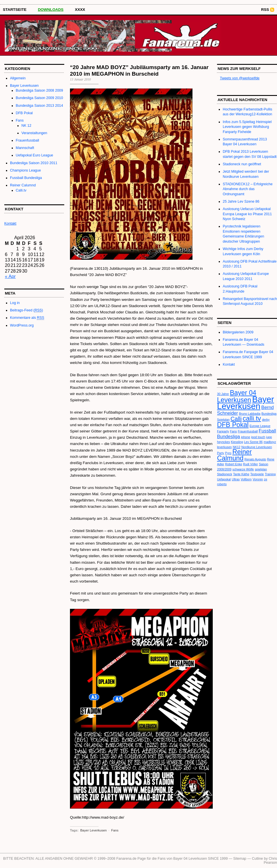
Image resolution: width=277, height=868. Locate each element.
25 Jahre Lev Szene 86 (241, 202)
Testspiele (257, 474)
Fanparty (223, 431)
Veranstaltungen (34, 133)
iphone (246, 437)
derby (266, 420)
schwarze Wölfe (243, 469)
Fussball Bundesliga (26, 178)
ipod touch (258, 437)
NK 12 (26, 126)
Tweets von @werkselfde (240, 78)
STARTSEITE (15, 10)
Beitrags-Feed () (27, 310)
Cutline (257, 859)
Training (270, 474)
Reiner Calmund (234, 455)
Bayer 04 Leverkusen (237, 396)
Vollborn (246, 479)
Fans (20, 120)
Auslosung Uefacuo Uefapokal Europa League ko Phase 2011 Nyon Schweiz (247, 214)
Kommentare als (27, 318)
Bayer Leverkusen (24, 86)
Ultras (236, 479)
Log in (15, 303)
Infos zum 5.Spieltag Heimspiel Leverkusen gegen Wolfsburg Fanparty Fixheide (247, 127)
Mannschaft (25, 148)
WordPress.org (22, 325)
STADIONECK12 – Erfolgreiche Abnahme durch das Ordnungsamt (248, 189)
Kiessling (237, 442)
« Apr (10, 276)
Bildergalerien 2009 (238, 332)
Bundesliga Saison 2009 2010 (39, 98)
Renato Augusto (255, 459)
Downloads (51, 10)
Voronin (258, 479)
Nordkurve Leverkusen (257, 447)
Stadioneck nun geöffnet (242, 164)
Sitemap (240, 859)
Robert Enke (233, 464)
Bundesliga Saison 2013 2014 (39, 106)
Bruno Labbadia (250, 414)
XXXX (80, 10)
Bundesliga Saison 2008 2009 (39, 90)
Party (221, 453)
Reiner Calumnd (23, 185)
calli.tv (252, 418)
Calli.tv (21, 190)
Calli (236, 419)
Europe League (260, 426)
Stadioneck (225, 474)
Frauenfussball (27, 140)
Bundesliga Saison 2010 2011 (34, 163)
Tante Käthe (241, 474)
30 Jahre (223, 394)
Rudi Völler (250, 464)
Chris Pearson (270, 861)
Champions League (25, 170)
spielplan (261, 469)
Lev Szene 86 (253, 442)
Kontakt (229, 364)
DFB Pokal (24, 113)
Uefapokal (224, 479)
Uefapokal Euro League (34, 155)
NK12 (237, 447)
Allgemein (18, 78)
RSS (265, 10)
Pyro (228, 453)
